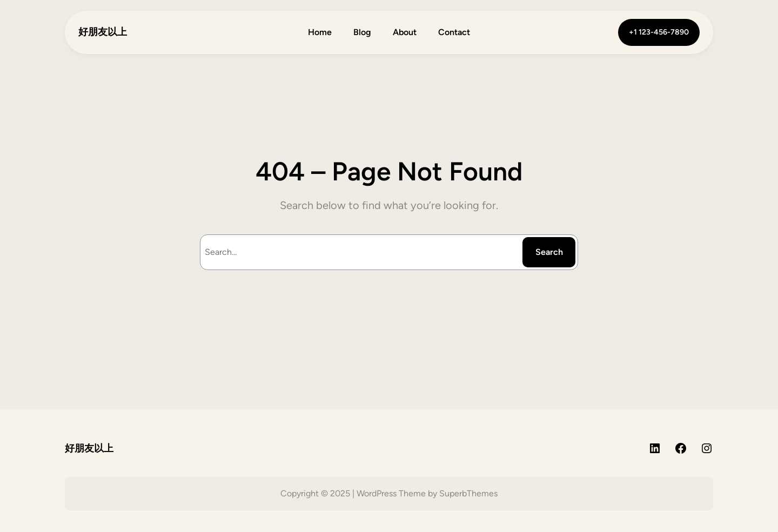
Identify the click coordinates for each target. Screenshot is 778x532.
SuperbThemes (468, 493)
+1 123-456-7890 (659, 32)
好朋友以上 (103, 32)
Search (549, 252)
